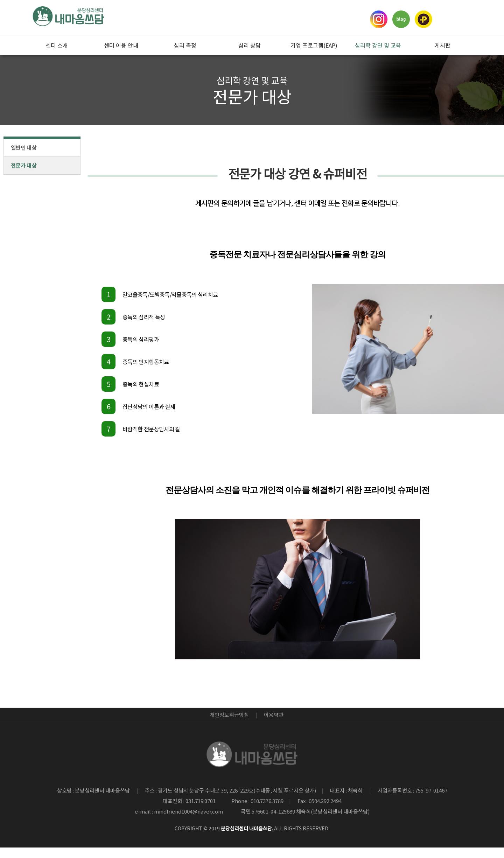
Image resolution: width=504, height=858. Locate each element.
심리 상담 (250, 45)
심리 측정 (185, 45)
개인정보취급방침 (229, 715)
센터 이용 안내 (121, 45)
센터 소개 (57, 45)
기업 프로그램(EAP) (314, 45)
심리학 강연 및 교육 (378, 45)
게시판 (443, 45)
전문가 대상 (24, 165)
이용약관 (274, 715)
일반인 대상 (24, 148)
